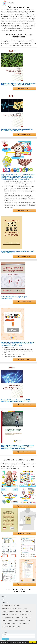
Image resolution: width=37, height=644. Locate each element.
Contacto (3, 599)
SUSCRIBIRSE (6, 639)
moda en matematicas (30, 15)
